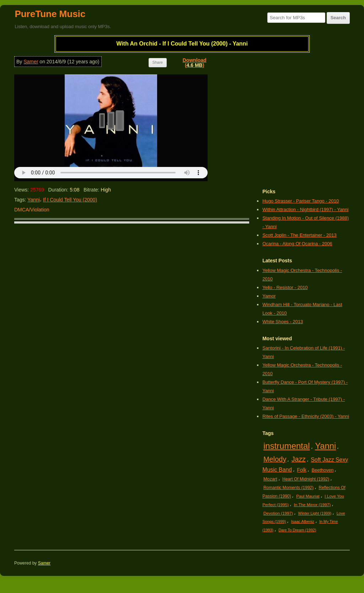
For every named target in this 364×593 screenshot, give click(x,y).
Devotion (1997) (278, 513)
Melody (275, 459)
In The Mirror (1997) (312, 505)
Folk (302, 470)
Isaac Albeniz (303, 521)
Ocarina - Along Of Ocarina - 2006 (297, 244)
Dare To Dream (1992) (297, 530)
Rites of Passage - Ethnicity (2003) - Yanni (306, 416)
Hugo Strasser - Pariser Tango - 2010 (301, 201)
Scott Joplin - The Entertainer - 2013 (299, 235)
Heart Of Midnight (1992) (306, 479)
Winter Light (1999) (315, 513)
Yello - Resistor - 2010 (285, 287)
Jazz (299, 459)
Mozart (270, 479)
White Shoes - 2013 (283, 322)
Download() (195, 63)
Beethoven (322, 470)
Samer (31, 62)
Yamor (269, 296)
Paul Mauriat (308, 496)
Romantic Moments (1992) (288, 488)
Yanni (34, 200)
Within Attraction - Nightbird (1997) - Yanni (305, 209)
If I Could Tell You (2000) (70, 200)
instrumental (287, 446)
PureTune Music (50, 14)
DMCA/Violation (32, 210)
